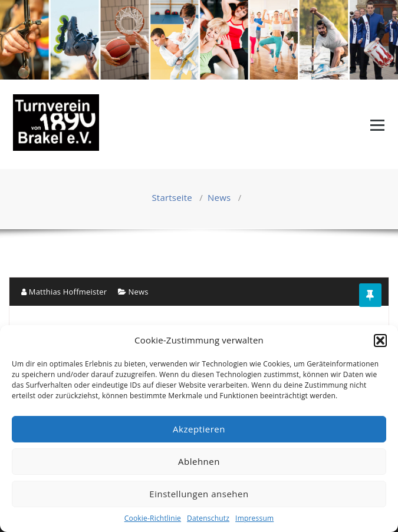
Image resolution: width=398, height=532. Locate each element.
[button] (380, 341)
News (219, 197)
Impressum (254, 518)
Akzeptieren (199, 429)
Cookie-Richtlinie (153, 518)
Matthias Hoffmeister (64, 292)
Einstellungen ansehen (199, 494)
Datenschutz (208, 518)
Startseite (172, 197)
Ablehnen (199, 461)
